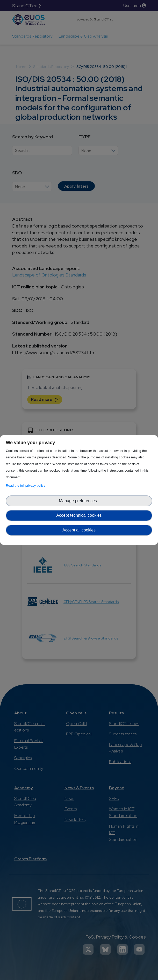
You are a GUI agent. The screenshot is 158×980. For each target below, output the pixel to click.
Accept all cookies (79, 530)
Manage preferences (79, 501)
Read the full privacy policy (26, 485)
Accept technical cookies (79, 515)
